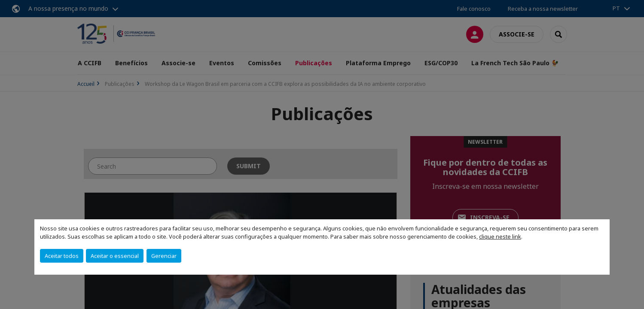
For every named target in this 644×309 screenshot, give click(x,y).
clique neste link (500, 236)
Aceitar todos (62, 256)
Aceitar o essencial (115, 256)
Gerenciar (164, 256)
